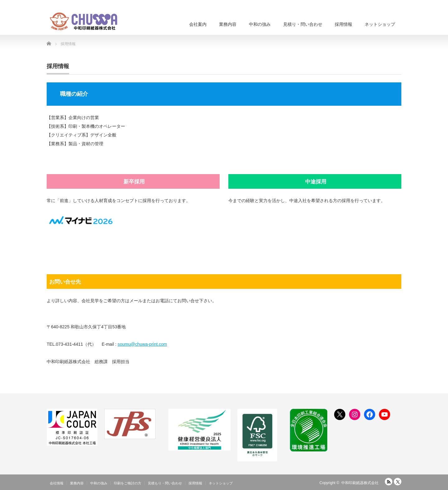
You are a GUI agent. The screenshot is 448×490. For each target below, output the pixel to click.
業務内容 (228, 24)
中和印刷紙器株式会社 (360, 483)
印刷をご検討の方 (128, 483)
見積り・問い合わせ (303, 24)
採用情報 (343, 24)
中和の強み (260, 24)
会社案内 (198, 24)
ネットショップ (380, 24)
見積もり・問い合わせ (165, 483)
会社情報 (57, 483)
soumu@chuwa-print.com (142, 344)
